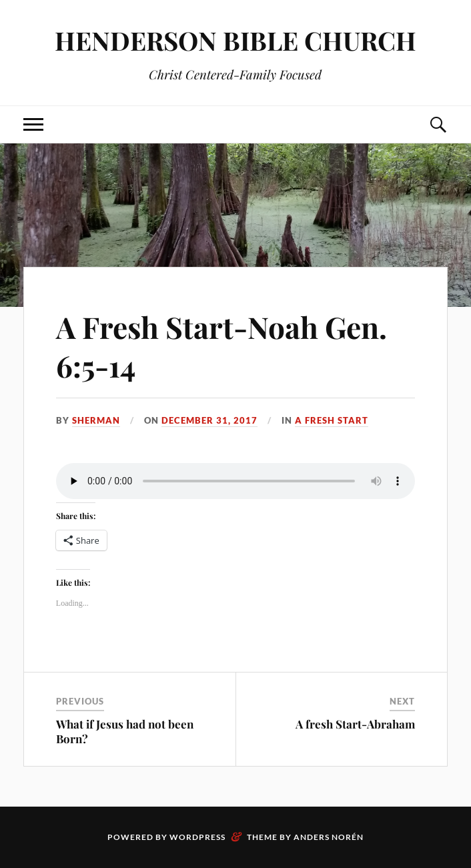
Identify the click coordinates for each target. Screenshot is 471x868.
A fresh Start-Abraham (355, 724)
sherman (96, 420)
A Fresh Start (332, 420)
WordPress (197, 837)
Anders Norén (329, 837)
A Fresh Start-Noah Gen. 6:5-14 (221, 346)
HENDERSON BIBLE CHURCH (235, 40)
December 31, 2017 (209, 420)
